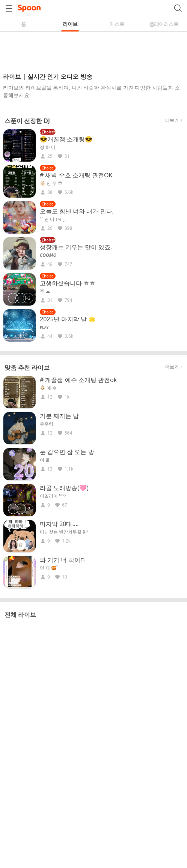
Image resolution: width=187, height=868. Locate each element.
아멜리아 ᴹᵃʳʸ (53, 496)
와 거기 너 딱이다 (63, 560)
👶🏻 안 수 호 (51, 183)
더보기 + (174, 120)
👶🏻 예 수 (48, 388)
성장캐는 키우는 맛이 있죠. (76, 247)
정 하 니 (48, 147)
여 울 (45, 460)
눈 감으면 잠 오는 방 (67, 452)
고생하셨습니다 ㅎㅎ (68, 283)
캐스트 (117, 24)
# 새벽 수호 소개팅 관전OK (76, 175)
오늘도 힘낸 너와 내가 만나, (77, 211)
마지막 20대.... (59, 524)
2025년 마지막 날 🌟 (68, 319)
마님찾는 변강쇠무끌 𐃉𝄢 (64, 532)
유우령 (47, 424)
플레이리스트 (164, 24)
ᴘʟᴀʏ (44, 327)
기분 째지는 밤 (59, 416)
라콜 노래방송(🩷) (64, 488)
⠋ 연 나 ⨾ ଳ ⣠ (53, 219)
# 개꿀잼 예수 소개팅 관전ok (78, 380)
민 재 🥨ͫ (48, 568)
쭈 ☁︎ (45, 291)
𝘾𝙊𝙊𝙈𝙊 (48, 255)
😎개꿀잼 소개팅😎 (66, 139)
